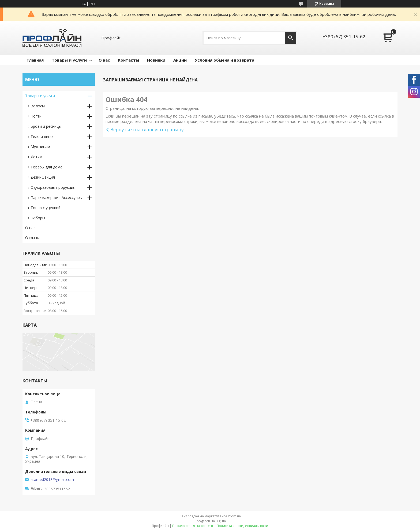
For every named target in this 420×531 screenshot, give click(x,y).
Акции (180, 60)
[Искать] (290, 38)
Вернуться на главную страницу (147, 129)
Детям (36, 157)
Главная (35, 60)
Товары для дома (46, 167)
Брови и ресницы (46, 126)
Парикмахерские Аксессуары (57, 197)
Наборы (38, 218)
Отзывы (32, 238)
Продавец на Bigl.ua (210, 521)
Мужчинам (40, 147)
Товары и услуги (69, 60)
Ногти (36, 116)
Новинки (156, 60)
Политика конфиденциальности (242, 526)
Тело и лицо (42, 136)
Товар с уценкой (46, 208)
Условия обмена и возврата (224, 60)
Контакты (128, 60)
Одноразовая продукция (53, 187)
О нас (104, 60)
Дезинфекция (43, 177)
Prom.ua (234, 516)
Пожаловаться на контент (193, 526)
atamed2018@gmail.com (52, 480)
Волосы (38, 106)
